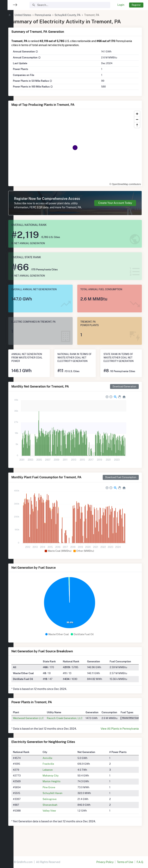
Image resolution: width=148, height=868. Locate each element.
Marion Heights (60, 796)
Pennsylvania (54, 15)
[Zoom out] (137, 119)
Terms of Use (125, 862)
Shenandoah (59, 819)
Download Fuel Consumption (121, 492)
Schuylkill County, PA (79, 15)
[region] (7, 432)
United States (34, 15)
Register (136, 5)
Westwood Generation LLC (40, 732)
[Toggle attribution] (138, 182)
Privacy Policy (105, 862)
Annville (56, 772)
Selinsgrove (58, 813)
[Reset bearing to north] (137, 125)
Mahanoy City (59, 790)
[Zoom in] (137, 114)
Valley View (58, 825)
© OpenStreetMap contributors (119, 182)
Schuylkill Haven (61, 807)
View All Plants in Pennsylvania (120, 743)
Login (121, 5)
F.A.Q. (140, 862)
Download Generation (124, 401)
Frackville (57, 778)
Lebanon (56, 784)
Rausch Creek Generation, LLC (76, 732)
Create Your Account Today (115, 207)
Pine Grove (58, 802)
